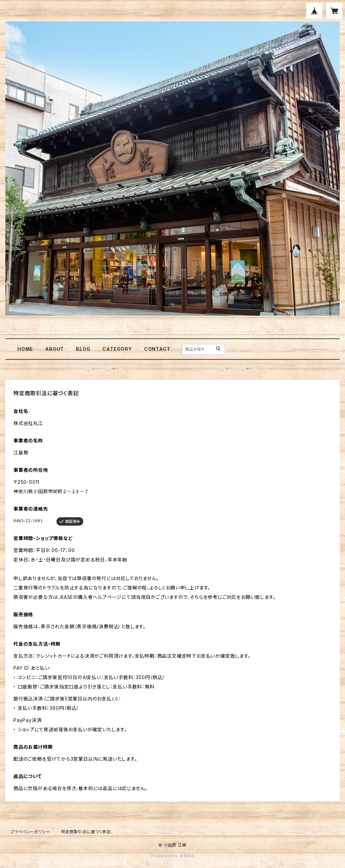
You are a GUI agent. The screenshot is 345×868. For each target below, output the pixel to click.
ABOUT (54, 349)
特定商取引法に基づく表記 (86, 832)
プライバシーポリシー (30, 832)
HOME (25, 349)
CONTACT (157, 349)
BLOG (83, 349)
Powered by (172, 856)
